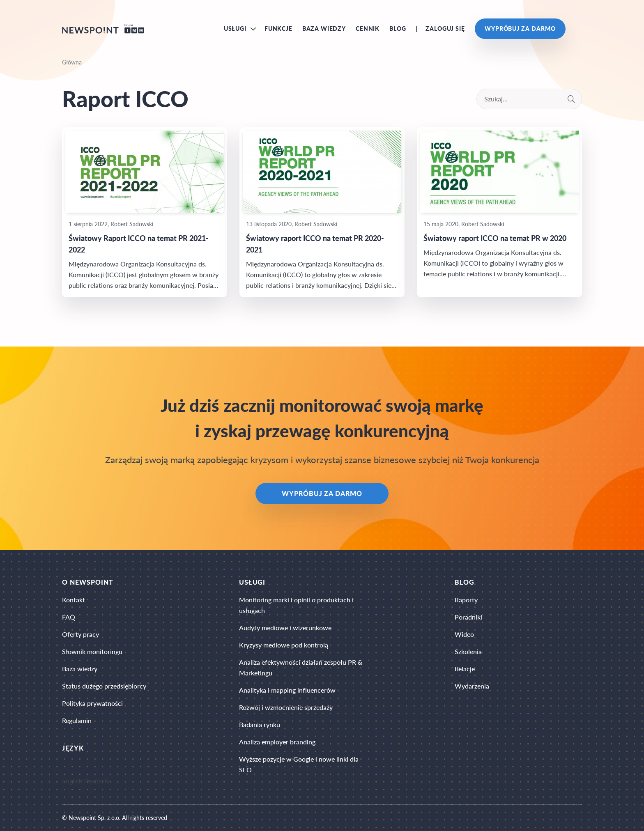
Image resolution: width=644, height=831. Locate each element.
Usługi (235, 29)
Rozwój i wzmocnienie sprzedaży (286, 707)
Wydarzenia (472, 686)
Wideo (464, 634)
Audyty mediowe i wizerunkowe (285, 628)
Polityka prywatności (92, 703)
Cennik (368, 29)
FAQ (69, 617)
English (72, 781)
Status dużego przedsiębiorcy (104, 686)
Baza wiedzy (324, 29)
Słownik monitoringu (92, 651)
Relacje (465, 669)
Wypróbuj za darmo (520, 29)
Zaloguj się (445, 29)
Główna (72, 62)
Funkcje (278, 29)
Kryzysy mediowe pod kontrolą (284, 645)
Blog (398, 29)
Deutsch (96, 781)
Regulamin (77, 720)
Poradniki (468, 617)
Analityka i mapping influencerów (287, 690)
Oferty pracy (80, 634)
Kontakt (74, 600)
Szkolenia (468, 651)
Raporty (466, 600)
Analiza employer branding (277, 742)
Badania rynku (260, 724)
